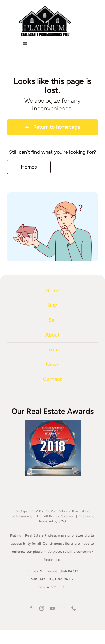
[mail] (63, 608)
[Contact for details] (29, 167)
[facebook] (31, 608)
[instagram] (42, 608)
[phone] (74, 608)
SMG (62, 521)
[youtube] (53, 608)
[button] (11, 449)
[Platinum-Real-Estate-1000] (45, 7)
